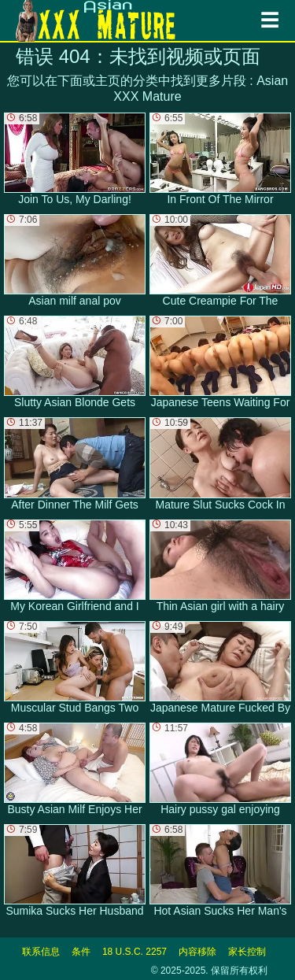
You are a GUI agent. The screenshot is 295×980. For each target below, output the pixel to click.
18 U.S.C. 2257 (135, 952)
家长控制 (247, 952)
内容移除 (197, 952)
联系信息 (41, 952)
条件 (81, 952)
